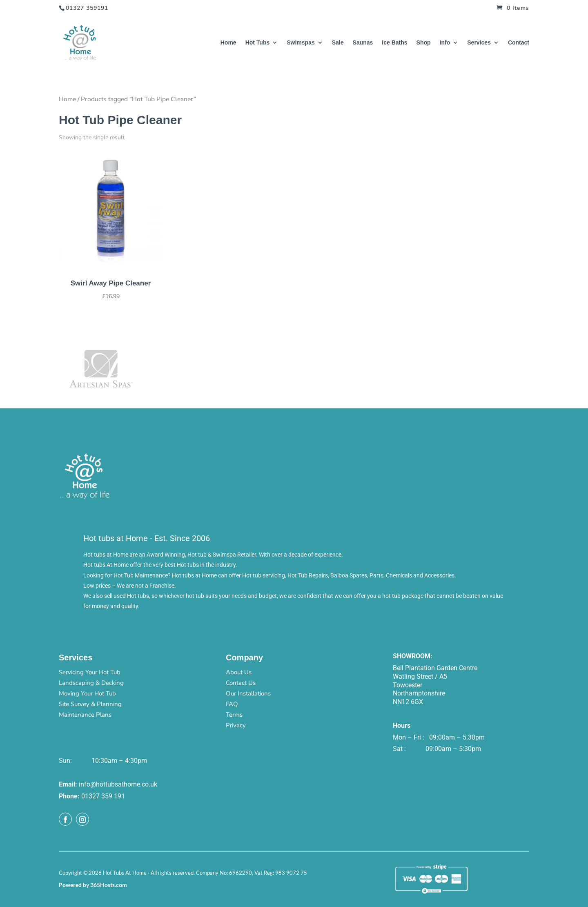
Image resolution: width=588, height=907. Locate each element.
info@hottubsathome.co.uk (118, 784)
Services (479, 43)
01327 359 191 (103, 796)
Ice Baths (394, 43)
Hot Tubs (258, 43)
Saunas (363, 43)
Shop (424, 43)
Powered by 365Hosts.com (93, 885)
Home (228, 43)
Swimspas (301, 43)
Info (445, 43)
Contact (519, 43)
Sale (338, 43)
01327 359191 (87, 8)
